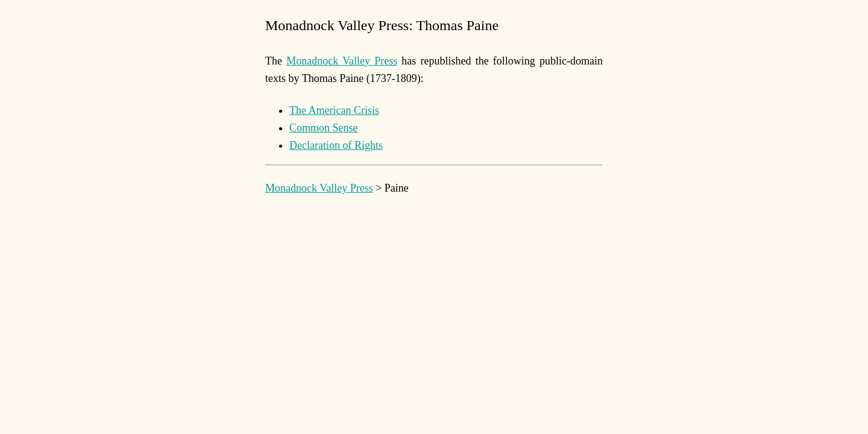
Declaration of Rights (336, 145)
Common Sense (324, 128)
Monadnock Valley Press (342, 61)
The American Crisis (334, 110)
